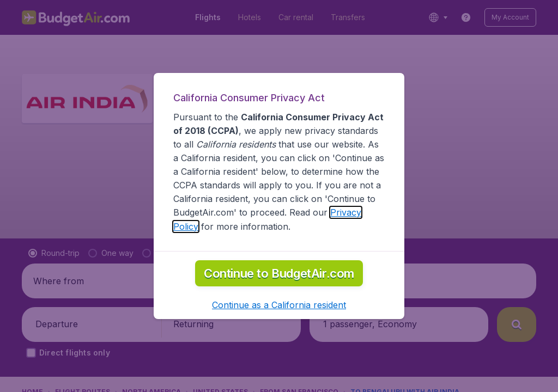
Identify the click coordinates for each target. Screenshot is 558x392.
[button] (279, 305)
